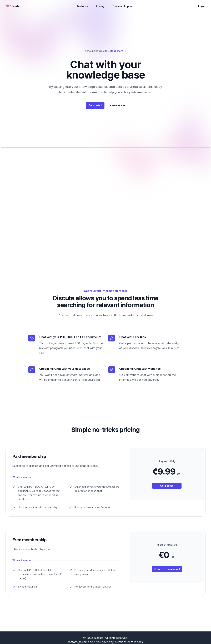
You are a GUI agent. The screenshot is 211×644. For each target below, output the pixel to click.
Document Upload (123, 6)
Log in (202, 6)
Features (82, 6)
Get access (167, 486)
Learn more (117, 105)
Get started (95, 105)
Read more (118, 51)
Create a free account (167, 569)
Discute (15, 6)
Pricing (100, 6)
